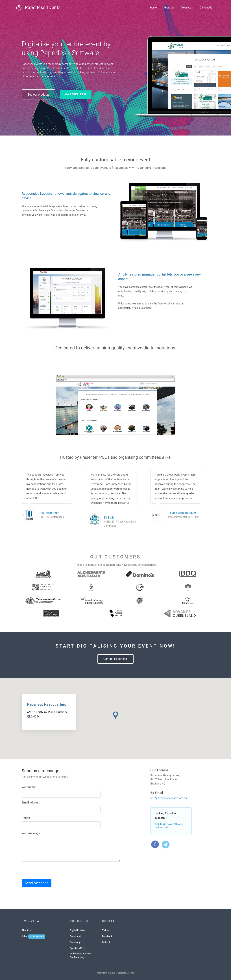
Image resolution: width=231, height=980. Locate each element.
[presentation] (49, 872)
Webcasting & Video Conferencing (80, 955)
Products (187, 8)
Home (153, 8)
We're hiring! (37, 936)
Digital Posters (78, 930)
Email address (31, 802)
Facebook (107, 936)
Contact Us (206, 8)
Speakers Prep (78, 948)
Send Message (37, 883)
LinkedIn (107, 942)
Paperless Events (35, 8)
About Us (169, 8)
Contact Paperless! (116, 659)
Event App (75, 942)
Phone (26, 818)
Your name (29, 787)
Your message (31, 833)
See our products (39, 95)
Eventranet (76, 936)
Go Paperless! (76, 94)
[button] (115, 715)
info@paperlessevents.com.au (169, 798)
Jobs (24, 936)
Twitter (106, 930)
